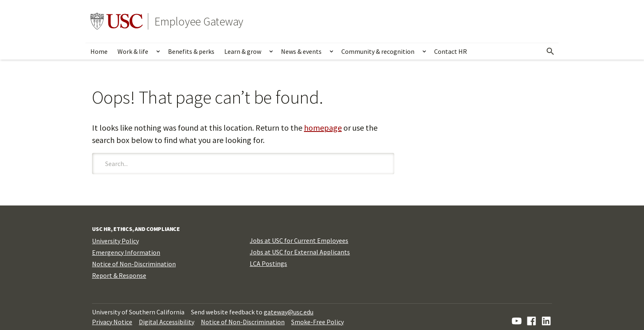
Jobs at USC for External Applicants (300, 252)
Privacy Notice (112, 322)
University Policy (115, 241)
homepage (323, 128)
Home (99, 51)
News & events (301, 51)
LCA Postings (268, 263)
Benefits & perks (191, 51)
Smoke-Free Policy (317, 322)
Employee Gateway (199, 21)
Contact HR (451, 51)
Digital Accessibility (167, 322)
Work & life (133, 51)
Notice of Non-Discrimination (134, 264)
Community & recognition (378, 51)
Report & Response (119, 275)
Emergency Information (126, 252)
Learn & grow (243, 51)
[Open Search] (550, 51)
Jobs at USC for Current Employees (299, 240)
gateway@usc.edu (289, 312)
